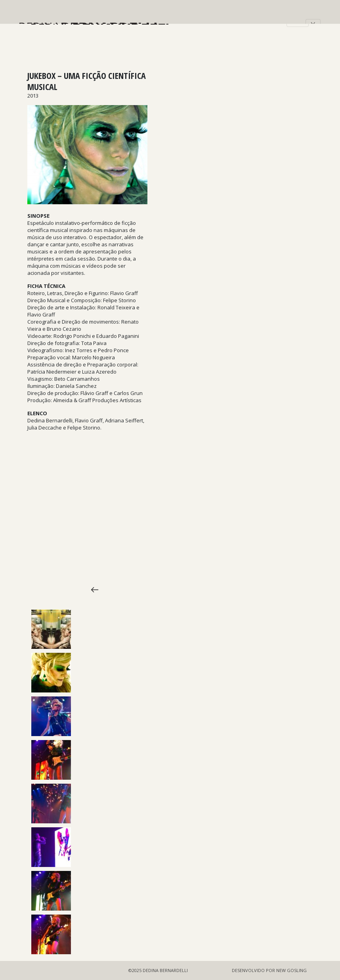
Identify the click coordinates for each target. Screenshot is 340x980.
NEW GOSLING (291, 970)
